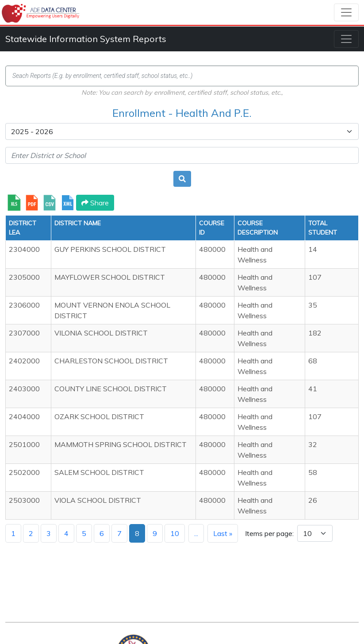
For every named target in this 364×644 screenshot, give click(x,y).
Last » (223, 533)
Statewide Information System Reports (86, 39)
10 (175, 533)
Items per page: (269, 533)
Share (95, 203)
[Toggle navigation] (346, 12)
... (196, 533)
